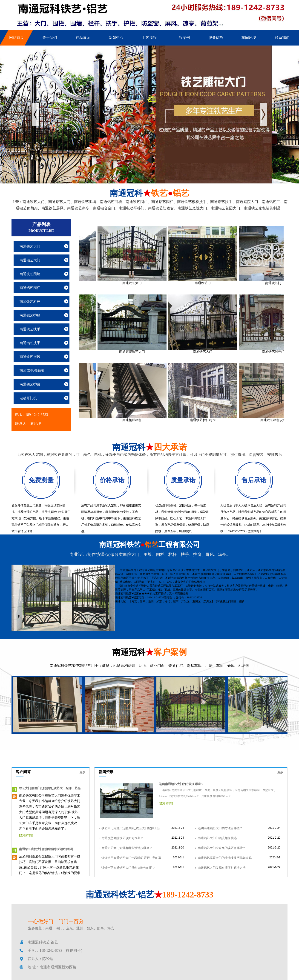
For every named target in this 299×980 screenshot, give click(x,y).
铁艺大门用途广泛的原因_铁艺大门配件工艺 (131, 828)
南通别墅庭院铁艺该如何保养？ (122, 838)
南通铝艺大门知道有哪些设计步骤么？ (127, 848)
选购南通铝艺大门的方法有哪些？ (181, 784)
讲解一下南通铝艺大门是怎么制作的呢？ (128, 868)
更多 (82, 772)
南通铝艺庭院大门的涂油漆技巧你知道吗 (46, 849)
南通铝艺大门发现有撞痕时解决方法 (222, 868)
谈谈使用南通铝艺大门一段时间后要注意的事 (131, 858)
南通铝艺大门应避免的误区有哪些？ (222, 848)
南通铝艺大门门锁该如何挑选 (217, 838)
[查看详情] (26, 835)
